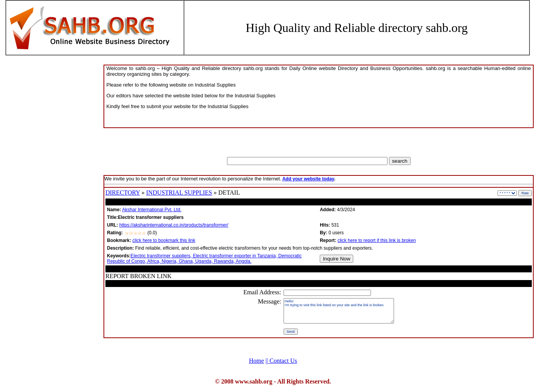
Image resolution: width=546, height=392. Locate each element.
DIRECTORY (123, 193)
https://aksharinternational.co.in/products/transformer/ (174, 225)
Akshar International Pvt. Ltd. (152, 210)
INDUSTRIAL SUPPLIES (179, 193)
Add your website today (308, 179)
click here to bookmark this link (164, 240)
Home (256, 361)
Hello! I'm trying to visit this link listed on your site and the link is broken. (339, 311)
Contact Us (281, 361)
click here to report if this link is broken (377, 240)
